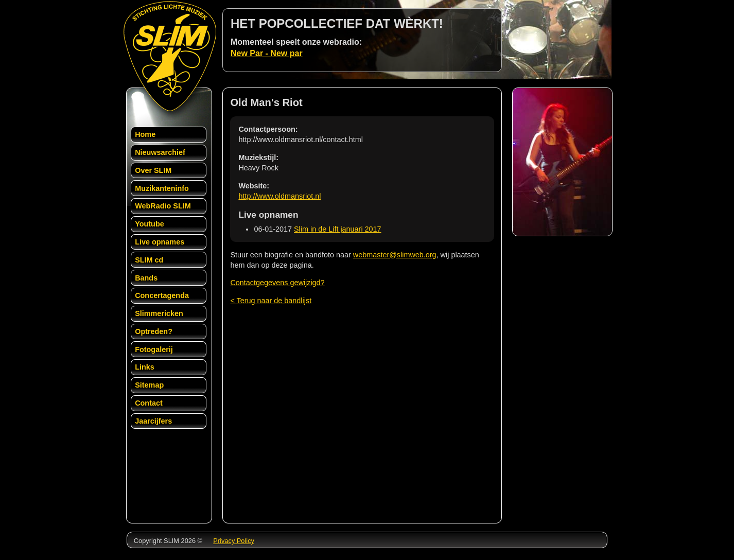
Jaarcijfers (153, 421)
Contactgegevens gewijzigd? (277, 283)
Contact (149, 403)
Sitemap (149, 385)
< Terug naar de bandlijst (271, 301)
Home (145, 134)
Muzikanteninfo (162, 188)
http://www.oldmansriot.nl (279, 196)
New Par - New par (267, 53)
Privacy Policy (234, 541)
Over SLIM (153, 170)
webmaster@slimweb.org (395, 255)
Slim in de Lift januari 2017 (338, 229)
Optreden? (154, 331)
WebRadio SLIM (163, 206)
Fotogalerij (154, 349)
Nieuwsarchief (160, 152)
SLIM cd (149, 260)
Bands (146, 278)
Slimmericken (159, 313)
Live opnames (160, 242)
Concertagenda (162, 295)
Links (145, 367)
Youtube (150, 224)
